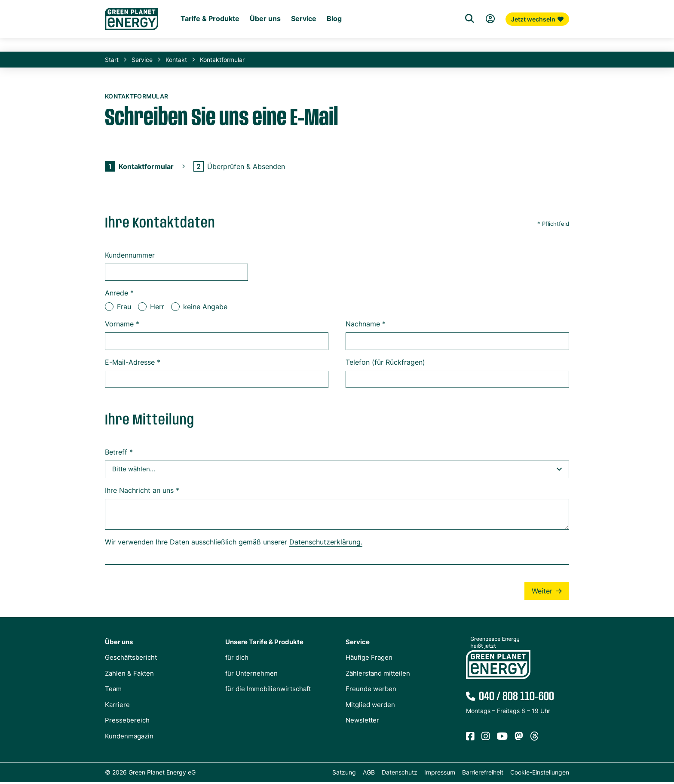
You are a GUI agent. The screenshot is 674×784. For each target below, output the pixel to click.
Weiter (542, 593)
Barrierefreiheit (483, 774)
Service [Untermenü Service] (304, 41)
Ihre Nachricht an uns (142, 492)
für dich (237, 659)
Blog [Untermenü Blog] (334, 41)
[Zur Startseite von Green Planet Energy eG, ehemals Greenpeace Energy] (132, 34)
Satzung (344, 774)
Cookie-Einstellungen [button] (540, 774)
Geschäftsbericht (131, 659)
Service (142, 61)
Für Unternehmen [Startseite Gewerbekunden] (238, 26)
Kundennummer (130, 257)
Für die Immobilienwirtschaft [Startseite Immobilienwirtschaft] (312, 26)
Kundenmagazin (129, 738)
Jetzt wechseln (537, 41)
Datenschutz (400, 774)
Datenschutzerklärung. (326, 544)
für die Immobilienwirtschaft (268, 690)
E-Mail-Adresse (133, 364)
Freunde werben (371, 690)
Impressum (440, 774)
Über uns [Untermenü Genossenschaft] (265, 41)
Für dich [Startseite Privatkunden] (192, 26)
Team (113, 690)
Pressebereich (127, 722)
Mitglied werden (370, 706)
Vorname (122, 326)
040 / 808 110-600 (516, 698)
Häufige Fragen (369, 659)
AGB (369, 774)
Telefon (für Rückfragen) (385, 364)
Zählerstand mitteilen (378, 675)
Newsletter (362, 722)
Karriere (117, 706)
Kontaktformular (222, 61)
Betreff (119, 454)
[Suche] (469, 40)
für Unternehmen (251, 675)
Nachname (366, 326)
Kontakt (176, 61)
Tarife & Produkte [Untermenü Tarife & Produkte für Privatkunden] (210, 41)
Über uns (119, 644)
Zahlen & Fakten (129, 675)
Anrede (119, 295)
